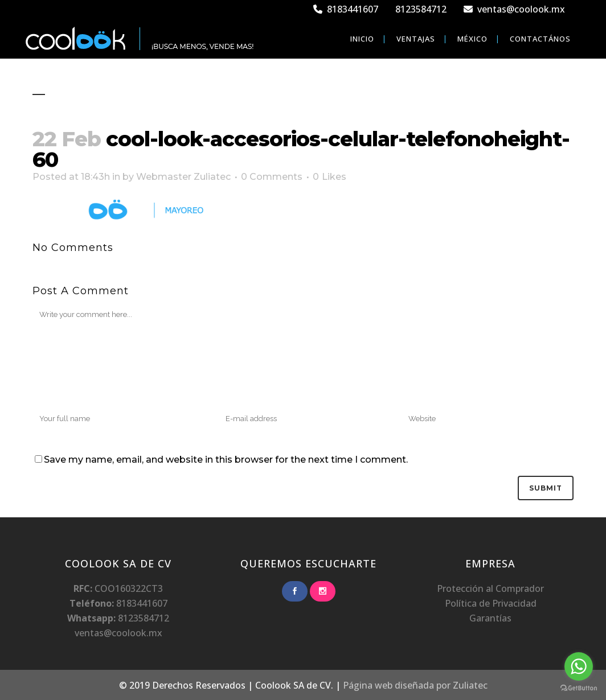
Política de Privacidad (491, 603)
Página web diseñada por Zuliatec (415, 685)
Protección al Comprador (490, 588)
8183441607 (346, 9)
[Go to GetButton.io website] (579, 688)
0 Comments (272, 177)
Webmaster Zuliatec (183, 177)
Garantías (490, 618)
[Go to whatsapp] (579, 666)
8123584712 (421, 9)
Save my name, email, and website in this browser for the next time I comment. (226, 460)
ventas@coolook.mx (514, 9)
